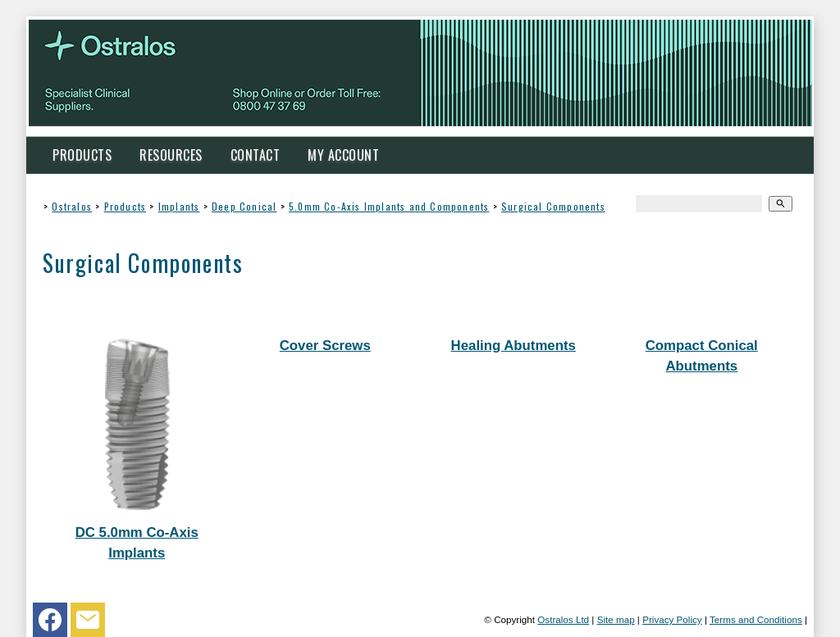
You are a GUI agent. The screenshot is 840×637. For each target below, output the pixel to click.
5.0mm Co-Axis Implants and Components (389, 206)
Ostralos (72, 206)
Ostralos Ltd (563, 619)
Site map (616, 619)
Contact (256, 155)
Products (82, 155)
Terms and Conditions (756, 619)
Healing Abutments (514, 346)
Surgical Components (553, 206)
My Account (343, 155)
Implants (179, 206)
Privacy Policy (672, 619)
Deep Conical (244, 206)
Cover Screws (325, 346)
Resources (171, 155)
